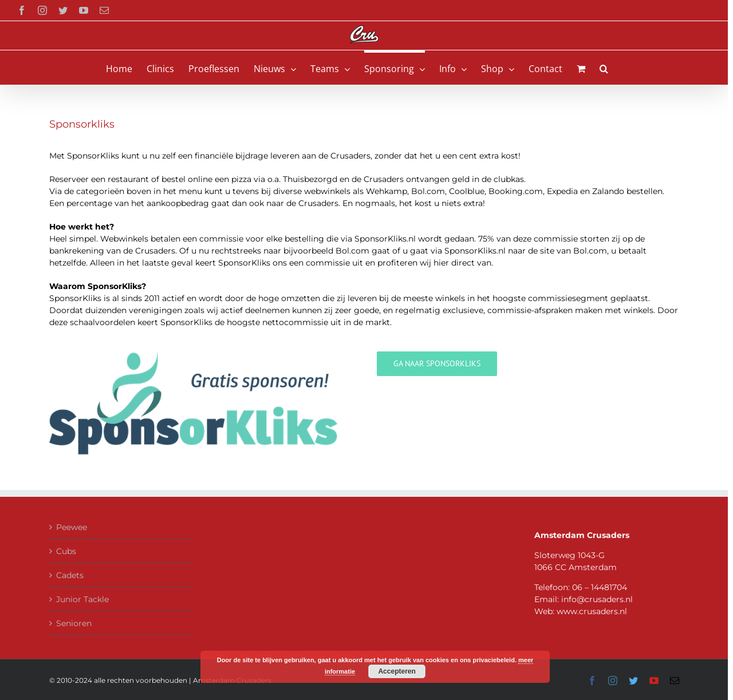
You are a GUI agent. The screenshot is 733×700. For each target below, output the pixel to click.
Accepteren (397, 671)
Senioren (74, 623)
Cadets (70, 575)
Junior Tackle (82, 599)
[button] (604, 68)
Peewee (72, 527)
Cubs (66, 551)
